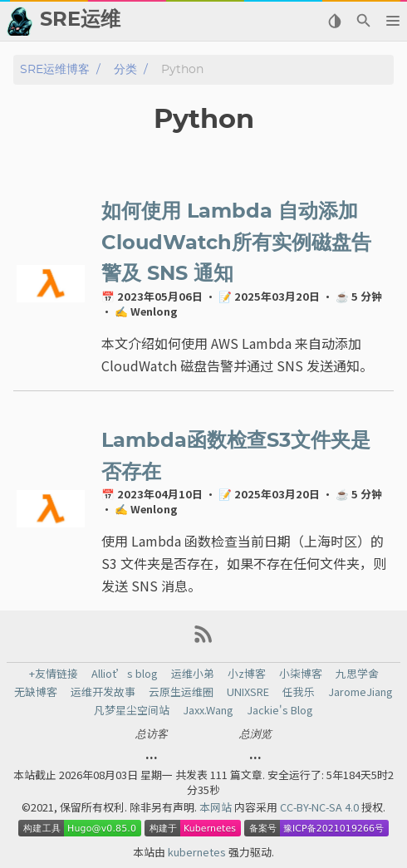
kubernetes (198, 852)
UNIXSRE (248, 692)
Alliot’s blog (125, 674)
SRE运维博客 (55, 69)
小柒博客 (301, 674)
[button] (392, 21)
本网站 (217, 807)
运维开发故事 (103, 692)
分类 (125, 69)
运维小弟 (193, 674)
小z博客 (247, 674)
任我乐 (299, 692)
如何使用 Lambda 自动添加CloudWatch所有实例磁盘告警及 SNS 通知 (236, 243)
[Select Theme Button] (334, 21)
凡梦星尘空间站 (132, 710)
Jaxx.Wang (208, 710)
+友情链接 (54, 674)
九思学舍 (357, 674)
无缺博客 (36, 692)
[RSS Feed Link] (203, 640)
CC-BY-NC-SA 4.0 (321, 807)
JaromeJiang (360, 692)
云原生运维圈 (181, 692)
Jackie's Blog (280, 710)
